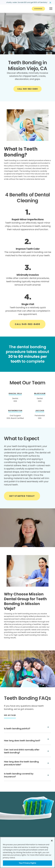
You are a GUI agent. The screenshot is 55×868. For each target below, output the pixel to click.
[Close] (52, 841)
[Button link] (38, 9)
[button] (51, 9)
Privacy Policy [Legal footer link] (9, 836)
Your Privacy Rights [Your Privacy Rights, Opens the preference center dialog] (27, 863)
